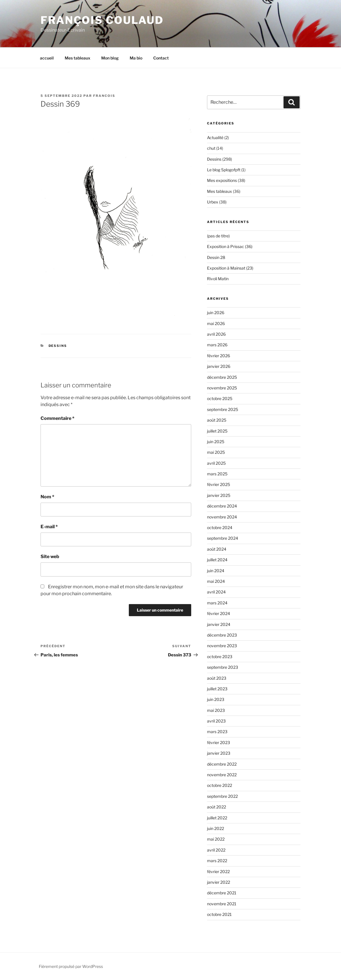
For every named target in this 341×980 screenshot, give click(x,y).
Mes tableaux (77, 58)
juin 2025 (216, 442)
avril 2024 (216, 592)
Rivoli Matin (218, 279)
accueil (47, 58)
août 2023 (217, 678)
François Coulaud (102, 20)
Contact (161, 58)
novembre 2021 (222, 904)
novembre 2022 (222, 775)
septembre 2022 (222, 796)
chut (211, 148)
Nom (47, 497)
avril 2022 (216, 850)
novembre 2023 (222, 646)
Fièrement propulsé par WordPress (71, 966)
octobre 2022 (220, 785)
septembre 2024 (223, 538)
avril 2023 (216, 721)
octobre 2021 (219, 914)
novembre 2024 (222, 517)
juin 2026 (216, 313)
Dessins (58, 346)
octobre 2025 (220, 398)
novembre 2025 (222, 388)
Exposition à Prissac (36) (230, 246)
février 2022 (218, 872)
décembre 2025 (222, 377)
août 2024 (217, 549)
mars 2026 (217, 345)
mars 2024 (217, 603)
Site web (50, 557)
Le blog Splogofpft (224, 170)
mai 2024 (216, 581)
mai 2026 (216, 323)
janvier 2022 (219, 882)
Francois (104, 96)
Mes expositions (222, 180)
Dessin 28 (216, 257)
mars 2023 (217, 732)
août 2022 (217, 807)
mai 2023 (216, 710)
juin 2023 (216, 699)
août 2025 (217, 420)
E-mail (49, 527)
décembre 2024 (222, 506)
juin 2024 (216, 571)
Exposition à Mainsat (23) (230, 268)
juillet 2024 (217, 560)
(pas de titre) (218, 236)
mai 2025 (216, 452)
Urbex (213, 202)
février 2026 (219, 356)
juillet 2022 (217, 818)
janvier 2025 (219, 495)
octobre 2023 (220, 657)
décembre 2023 (222, 635)
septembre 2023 (223, 667)
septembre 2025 (223, 409)
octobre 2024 (220, 528)
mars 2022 (217, 861)
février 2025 (219, 484)
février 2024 (219, 613)
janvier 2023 (219, 753)
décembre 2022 (222, 764)
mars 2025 (217, 474)
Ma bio (136, 58)
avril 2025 (216, 463)
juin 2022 (215, 828)
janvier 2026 (219, 366)
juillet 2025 (217, 431)
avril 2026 (216, 334)
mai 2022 (216, 839)
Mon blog (110, 58)
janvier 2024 (219, 624)
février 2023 (219, 742)
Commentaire (58, 418)
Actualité (215, 138)
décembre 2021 (222, 893)
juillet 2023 (217, 689)
